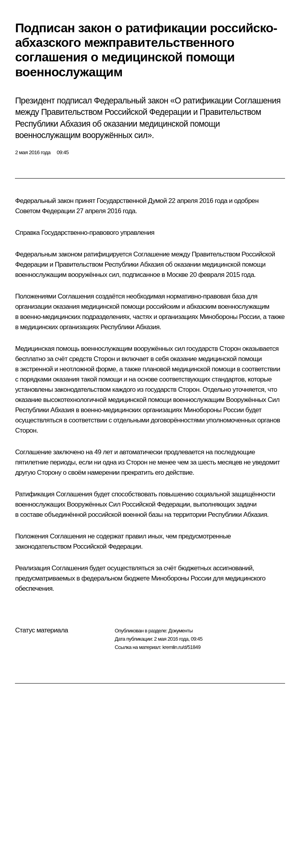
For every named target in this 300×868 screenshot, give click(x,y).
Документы (180, 631)
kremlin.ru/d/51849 (181, 647)
